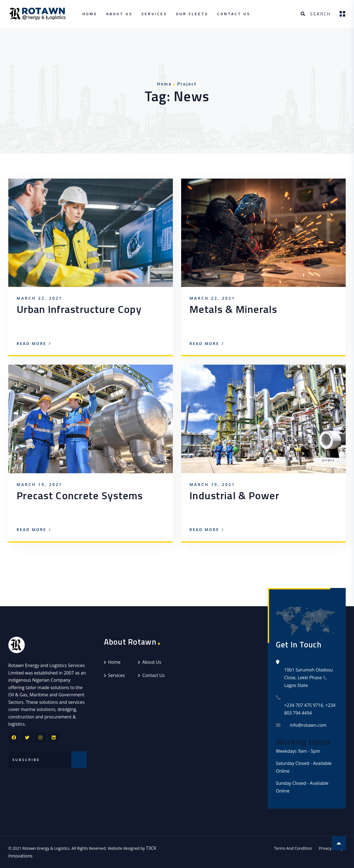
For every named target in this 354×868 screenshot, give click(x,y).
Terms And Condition (293, 848)
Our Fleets (192, 14)
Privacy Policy (331, 848)
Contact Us (234, 14)
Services (154, 14)
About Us (119, 14)
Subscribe (79, 760)
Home (90, 14)
